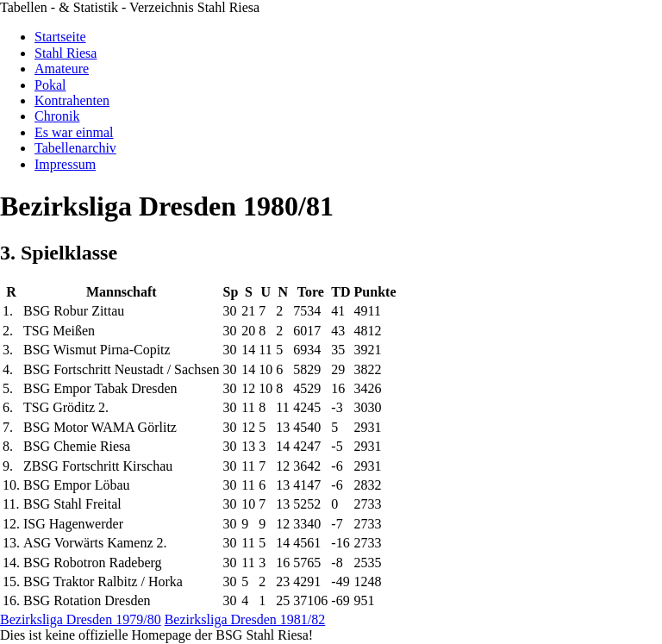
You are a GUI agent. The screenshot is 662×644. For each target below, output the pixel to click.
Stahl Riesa (66, 53)
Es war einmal (74, 132)
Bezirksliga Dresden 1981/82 (245, 619)
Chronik (57, 116)
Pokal (50, 85)
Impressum (65, 164)
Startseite (60, 37)
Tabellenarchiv (75, 148)
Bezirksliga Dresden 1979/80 (81, 619)
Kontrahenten (72, 100)
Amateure (62, 69)
